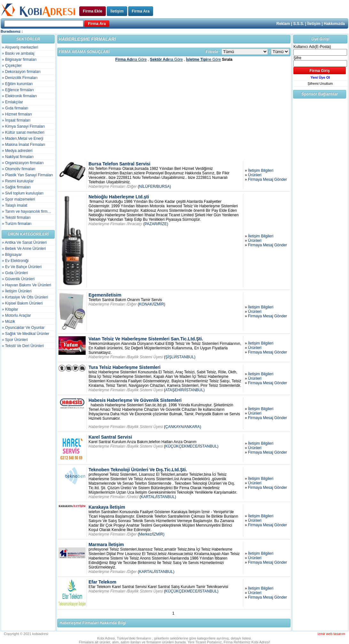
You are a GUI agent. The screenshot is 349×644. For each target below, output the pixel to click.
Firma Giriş (319, 71)
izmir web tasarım (331, 634)
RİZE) (163, 224)
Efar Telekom (102, 582)
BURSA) (164, 187)
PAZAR (151, 224)
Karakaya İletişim (107, 507)
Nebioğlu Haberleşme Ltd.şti (119, 197)
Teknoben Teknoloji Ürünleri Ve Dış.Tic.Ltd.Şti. (138, 470)
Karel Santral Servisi (110, 437)
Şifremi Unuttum (320, 83)
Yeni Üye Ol (320, 77)
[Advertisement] (174, 111)
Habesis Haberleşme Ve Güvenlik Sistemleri (135, 400)
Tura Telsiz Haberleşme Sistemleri (124, 367)
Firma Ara (141, 11)
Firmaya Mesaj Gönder (268, 179)
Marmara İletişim (106, 545)
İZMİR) (159, 304)
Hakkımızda (334, 24)
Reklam (283, 24)
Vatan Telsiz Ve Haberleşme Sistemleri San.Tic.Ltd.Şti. (146, 339)
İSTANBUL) (186, 357)
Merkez (145, 534)
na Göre (131, 60)
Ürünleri (255, 175)
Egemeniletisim (105, 295)
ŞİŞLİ (170, 357)
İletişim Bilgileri (261, 171)
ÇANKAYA (174, 427)
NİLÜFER (147, 187)
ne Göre (203, 60)
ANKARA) (193, 427)
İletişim (117, 11)
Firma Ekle (93, 11)
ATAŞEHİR (174, 390)
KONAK (146, 304)
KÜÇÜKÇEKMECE (181, 446)
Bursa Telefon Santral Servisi (119, 164)
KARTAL (148, 497)
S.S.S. (299, 24)
